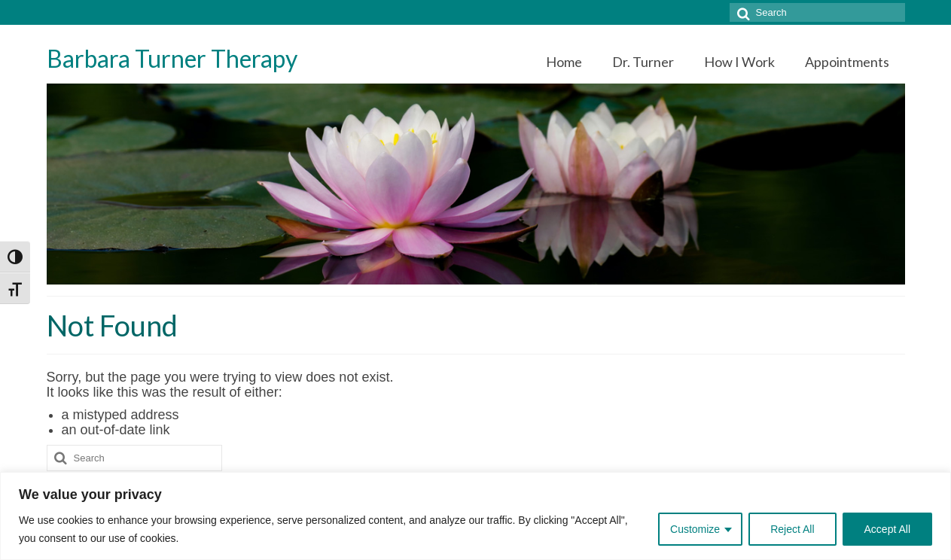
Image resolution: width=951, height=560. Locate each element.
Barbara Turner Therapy (172, 58)
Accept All (887, 529)
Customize (695, 529)
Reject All (792, 529)
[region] (475, 516)
